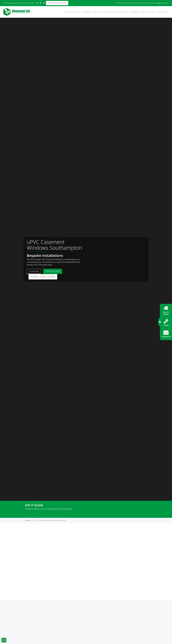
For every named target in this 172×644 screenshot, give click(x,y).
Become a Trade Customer (43, 277)
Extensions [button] (134, 12)
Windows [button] (86, 12)
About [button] (78, 12)
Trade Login (163, 3)
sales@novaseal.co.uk (13, 3)
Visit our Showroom (125, 3)
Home (28, 521)
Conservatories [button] (121, 12)
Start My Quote (54, 271)
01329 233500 (29, 3)
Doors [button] (95, 12)
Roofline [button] (145, 12)
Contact (165, 12)
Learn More (34, 271)
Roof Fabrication (107, 12)
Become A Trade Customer (146, 3)
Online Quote (69, 12)
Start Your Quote (57, 3)
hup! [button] (152, 12)
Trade (159, 12)
